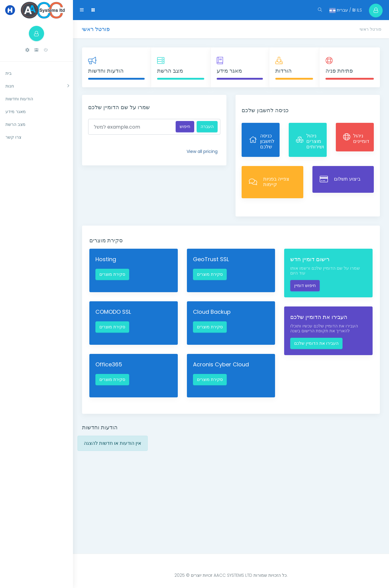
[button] (27, 50)
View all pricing (202, 151)
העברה (207, 126)
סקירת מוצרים (112, 274)
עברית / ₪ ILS (344, 10)
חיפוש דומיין (305, 285)
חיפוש (185, 126)
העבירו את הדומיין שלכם (316, 343)
